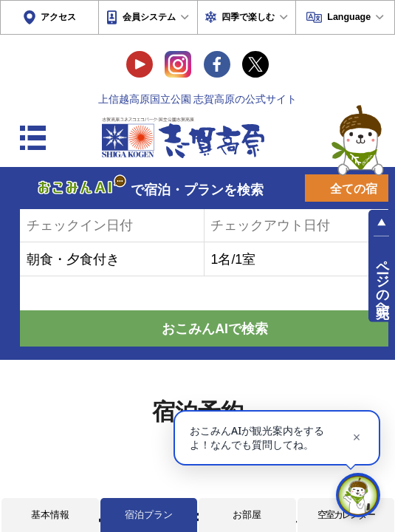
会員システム (149, 17)
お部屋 (247, 515)
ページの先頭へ (382, 281)
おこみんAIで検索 (215, 329)
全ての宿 (354, 189)
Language (349, 17)
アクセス (58, 17)
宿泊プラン (149, 515)
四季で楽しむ (248, 17)
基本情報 (50, 515)
